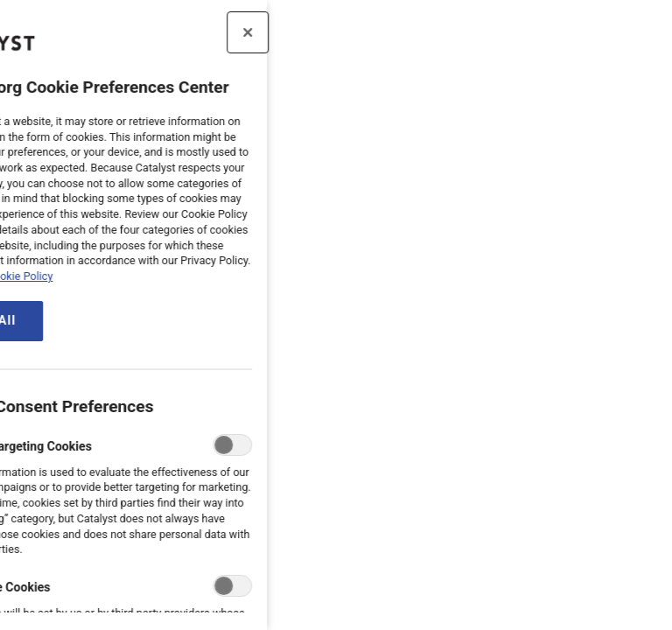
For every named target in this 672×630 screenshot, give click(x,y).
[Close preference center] (191, 32)
